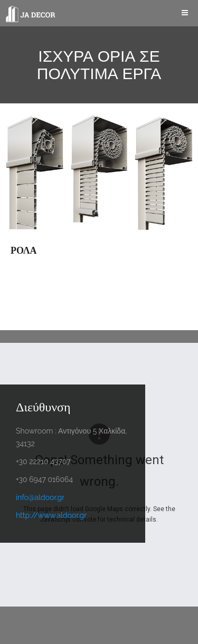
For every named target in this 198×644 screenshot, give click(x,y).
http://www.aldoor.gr (51, 515)
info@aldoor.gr (40, 497)
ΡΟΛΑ (24, 251)
